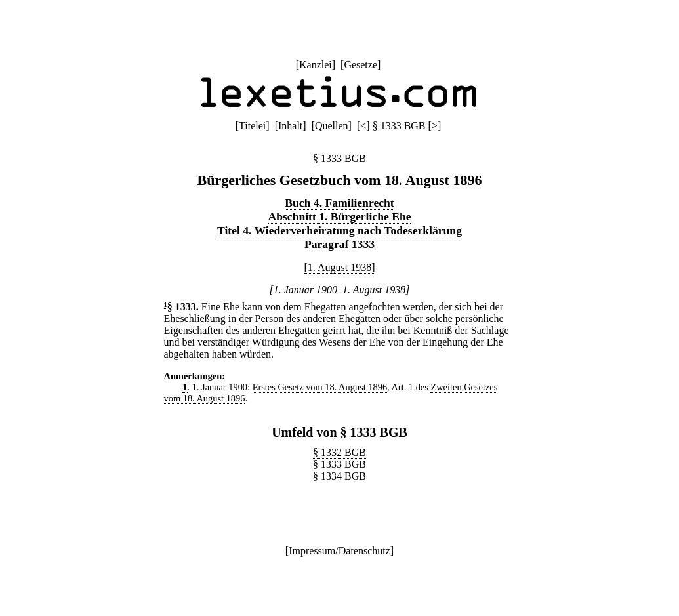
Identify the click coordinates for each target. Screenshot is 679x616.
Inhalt (290, 126)
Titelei (252, 126)
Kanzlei (316, 65)
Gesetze (360, 65)
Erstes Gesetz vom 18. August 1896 (320, 387)
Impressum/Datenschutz (339, 551)
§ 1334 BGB (339, 476)
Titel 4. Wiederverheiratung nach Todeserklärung (339, 230)
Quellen (332, 126)
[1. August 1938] (340, 267)
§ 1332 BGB (339, 452)
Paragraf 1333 (339, 244)
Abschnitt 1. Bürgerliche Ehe (340, 216)
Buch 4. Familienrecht (339, 203)
